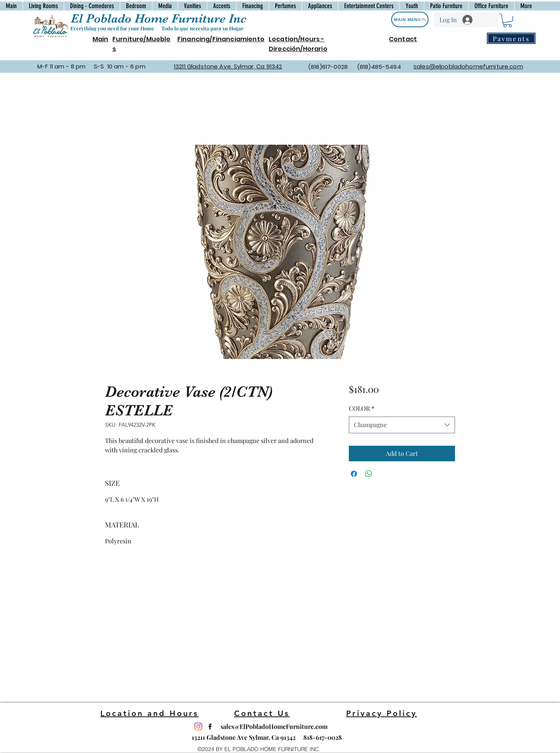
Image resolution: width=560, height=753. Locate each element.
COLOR (362, 408)
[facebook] (210, 727)
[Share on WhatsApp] (369, 474)
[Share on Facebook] (354, 474)
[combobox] (402, 425)
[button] (507, 20)
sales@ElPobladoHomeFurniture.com (274, 726)
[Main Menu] (410, 19)
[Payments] (511, 38)
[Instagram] (198, 727)
